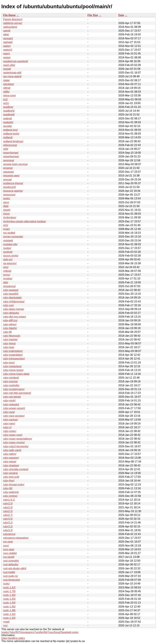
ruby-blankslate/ (12, 298)
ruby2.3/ (8, 507)
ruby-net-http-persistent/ (17, 393)
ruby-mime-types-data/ (16, 374)
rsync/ (7, 275)
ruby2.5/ (8, 511)
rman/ (7, 229)
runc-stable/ (10, 553)
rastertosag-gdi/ (12, 73)
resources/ (9, 195)
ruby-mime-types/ (13, 370)
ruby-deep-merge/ (14, 309)
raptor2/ (8, 50)
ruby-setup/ (10, 462)
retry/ (6, 202)
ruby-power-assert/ (14, 408)
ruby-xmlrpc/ (10, 496)
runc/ (6, 546)
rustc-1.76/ (9, 591)
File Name (9, 15)
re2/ (5, 99)
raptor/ (7, 46)
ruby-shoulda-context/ (16, 469)
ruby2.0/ (8, 503)
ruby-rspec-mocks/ (14, 442)
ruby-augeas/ (11, 290)
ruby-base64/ (11, 294)
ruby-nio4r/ (9, 401)
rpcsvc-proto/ (11, 256)
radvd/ (7, 31)
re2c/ (6, 103)
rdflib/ (6, 92)
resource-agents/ (13, 191)
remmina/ (9, 160)
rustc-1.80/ (9, 595)
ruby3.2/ (8, 526)
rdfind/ (7, 88)
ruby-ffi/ (7, 332)
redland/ (8, 137)
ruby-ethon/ (10, 324)
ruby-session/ (11, 458)
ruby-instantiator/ (13, 355)
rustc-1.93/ (9, 618)
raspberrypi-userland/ (16, 61)
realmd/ (7, 118)
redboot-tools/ (11, 134)
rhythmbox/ (10, 217)
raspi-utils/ (9, 65)
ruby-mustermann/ (14, 389)
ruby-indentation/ (13, 351)
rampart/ (8, 38)
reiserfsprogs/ (11, 156)
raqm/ (7, 54)
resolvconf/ (9, 187)
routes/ (7, 248)
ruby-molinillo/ (11, 385)
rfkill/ (6, 206)
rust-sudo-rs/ (11, 576)
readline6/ (9, 115)
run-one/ (8, 542)
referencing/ (10, 145)
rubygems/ (9, 534)
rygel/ (6, 622)
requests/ (9, 172)
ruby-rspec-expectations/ (18, 439)
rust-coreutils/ (11, 561)
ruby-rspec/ (10, 431)
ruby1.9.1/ (9, 500)
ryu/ (5, 625)
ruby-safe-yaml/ (12, 450)
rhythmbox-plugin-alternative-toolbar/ (25, 221)
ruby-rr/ (7, 427)
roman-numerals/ (13, 237)
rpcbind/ (8, 252)
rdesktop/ (9, 84)
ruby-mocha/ (10, 381)
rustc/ (6, 584)
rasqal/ (7, 69)
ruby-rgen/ (9, 424)
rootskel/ (8, 241)
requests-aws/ (11, 176)
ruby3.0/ (8, 519)
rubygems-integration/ (16, 538)
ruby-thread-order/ (14, 485)
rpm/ (6, 267)
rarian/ (7, 57)
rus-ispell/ (9, 557)
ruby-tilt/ (8, 488)
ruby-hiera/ (9, 343)
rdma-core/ (9, 95)
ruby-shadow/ (11, 465)
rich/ (6, 225)
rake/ (6, 34)
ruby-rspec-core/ (13, 435)
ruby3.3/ (8, 530)
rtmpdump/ (9, 286)
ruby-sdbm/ (10, 454)
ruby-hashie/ (10, 340)
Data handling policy (13, 638)
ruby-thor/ (9, 481)
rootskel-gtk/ (10, 244)
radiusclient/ (10, 27)
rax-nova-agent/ (12, 76)
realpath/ (8, 122)
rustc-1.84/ (9, 603)
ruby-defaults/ (11, 313)
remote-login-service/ (15, 164)
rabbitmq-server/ (13, 23)
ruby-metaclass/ (12, 366)
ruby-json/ (9, 363)
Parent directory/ (13, 19)
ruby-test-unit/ (11, 477)
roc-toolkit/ (9, 233)
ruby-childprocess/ (14, 302)
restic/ (7, 198)
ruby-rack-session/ (14, 416)
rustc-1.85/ (9, 607)
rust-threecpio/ (12, 580)
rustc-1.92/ (9, 614)
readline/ (8, 107)
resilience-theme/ (13, 183)
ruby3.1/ (8, 523)
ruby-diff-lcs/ (10, 320)
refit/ (6, 149)
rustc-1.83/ (9, 599)
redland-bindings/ (13, 141)
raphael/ (8, 42)
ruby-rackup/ (10, 420)
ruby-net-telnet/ (12, 397)
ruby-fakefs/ (10, 328)
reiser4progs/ (11, 153)
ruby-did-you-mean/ (15, 317)
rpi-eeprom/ (10, 263)
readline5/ (9, 111)
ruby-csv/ (8, 305)
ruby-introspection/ (14, 359)
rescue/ (7, 180)
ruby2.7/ (8, 515)
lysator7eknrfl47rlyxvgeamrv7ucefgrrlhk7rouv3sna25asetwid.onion (40, 632)
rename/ (8, 168)
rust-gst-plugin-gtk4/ (15, 568)
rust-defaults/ (11, 564)
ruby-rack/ (9, 412)
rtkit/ (6, 282)
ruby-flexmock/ (12, 336)
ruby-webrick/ (11, 492)
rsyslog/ (8, 279)
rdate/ (7, 80)
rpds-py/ (8, 259)
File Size (93, 15)
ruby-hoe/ (9, 347)
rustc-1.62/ (9, 588)
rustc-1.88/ (9, 610)
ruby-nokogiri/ (11, 404)
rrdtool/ (7, 271)
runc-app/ (9, 549)
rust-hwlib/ (9, 572)
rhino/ (6, 214)
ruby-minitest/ (11, 378)
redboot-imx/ (10, 130)
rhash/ (7, 210)
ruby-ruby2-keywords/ (16, 446)
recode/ (7, 126)
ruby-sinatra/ (10, 473)
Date (121, 15)
